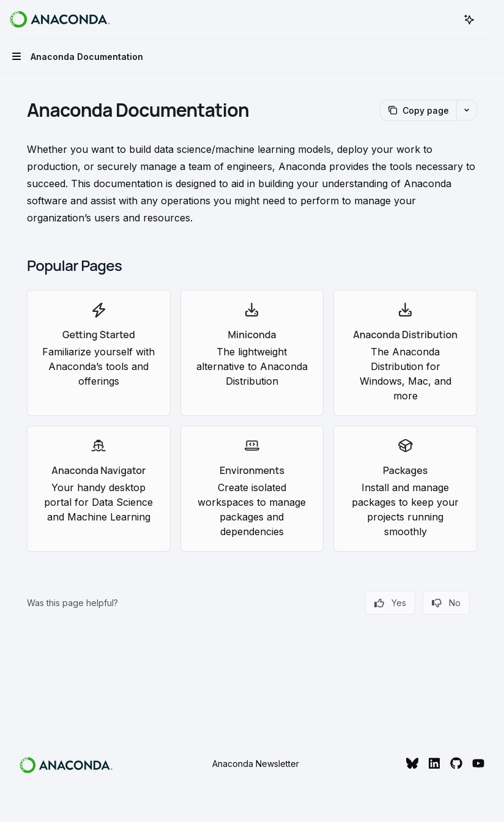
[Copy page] (418, 110)
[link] (99, 353)
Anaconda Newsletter (256, 764)
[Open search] (447, 20)
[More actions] (488, 20)
